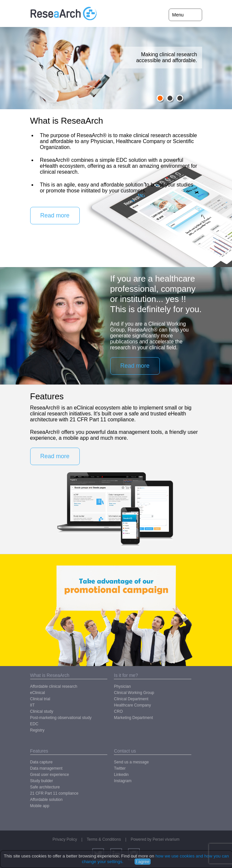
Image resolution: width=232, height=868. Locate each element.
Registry (37, 730)
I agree (143, 862)
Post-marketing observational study (61, 718)
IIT (32, 705)
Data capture (42, 762)
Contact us (125, 751)
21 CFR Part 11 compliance (54, 793)
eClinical (38, 693)
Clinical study (42, 711)
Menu (178, 15)
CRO (118, 711)
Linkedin (121, 775)
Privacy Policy (65, 839)
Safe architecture (45, 787)
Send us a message (131, 762)
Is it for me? (126, 675)
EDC (34, 724)
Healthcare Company (132, 705)
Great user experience (50, 775)
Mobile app (40, 806)
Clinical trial (40, 699)
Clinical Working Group (134, 693)
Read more (55, 215)
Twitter (120, 768)
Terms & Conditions (104, 839)
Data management (46, 768)
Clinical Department (131, 699)
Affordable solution (46, 800)
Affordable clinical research (54, 686)
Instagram (123, 781)
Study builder (42, 781)
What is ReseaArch (50, 675)
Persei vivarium (166, 839)
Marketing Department (133, 718)
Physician (122, 686)
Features (39, 751)
